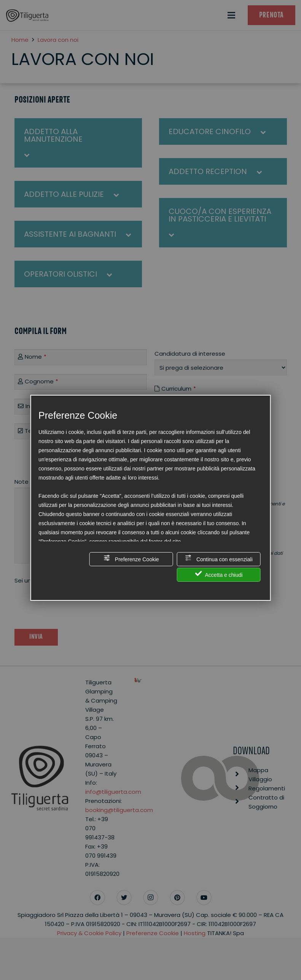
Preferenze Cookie (131, 558)
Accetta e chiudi (219, 574)
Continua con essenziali (219, 558)
